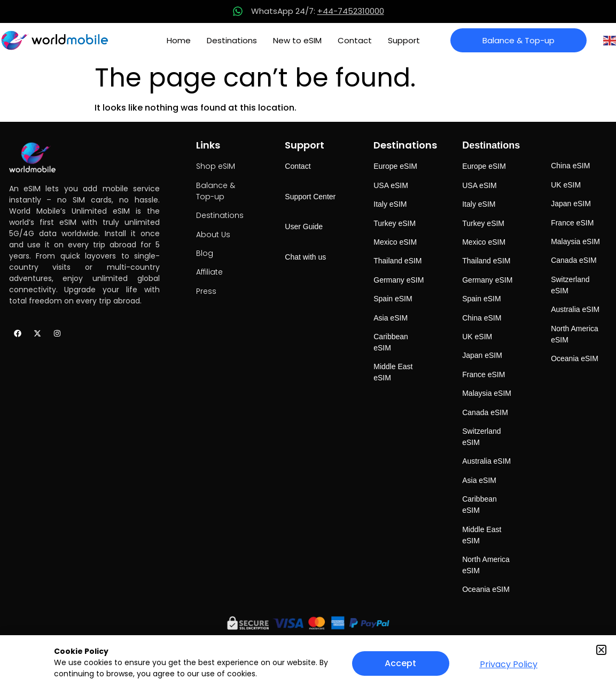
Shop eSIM (216, 166)
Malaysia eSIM (487, 393)
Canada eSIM (485, 412)
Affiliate (209, 272)
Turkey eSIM (395, 223)
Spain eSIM (393, 299)
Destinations (232, 40)
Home (179, 40)
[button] (601, 650)
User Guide (304, 227)
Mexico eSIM (395, 242)
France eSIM (484, 374)
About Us (213, 235)
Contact (355, 40)
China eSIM (482, 318)
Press (206, 291)
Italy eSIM (390, 204)
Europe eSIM (395, 166)
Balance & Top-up (216, 191)
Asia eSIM (391, 318)
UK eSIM (477, 337)
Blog (205, 253)
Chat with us (305, 257)
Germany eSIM (399, 280)
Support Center (310, 197)
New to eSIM (297, 40)
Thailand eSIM (397, 261)
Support (404, 40)
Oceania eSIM (486, 589)
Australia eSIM (486, 461)
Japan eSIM (482, 355)
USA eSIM (391, 185)
